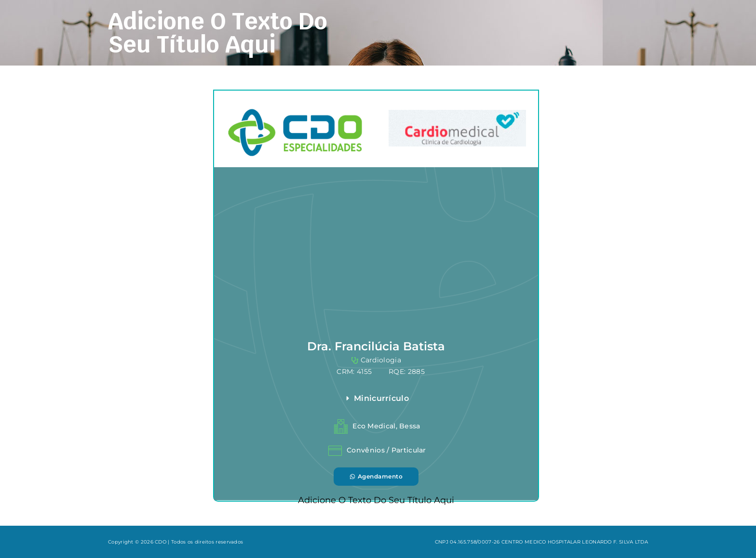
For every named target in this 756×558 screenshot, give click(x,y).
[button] (436, 399)
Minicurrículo (381, 398)
